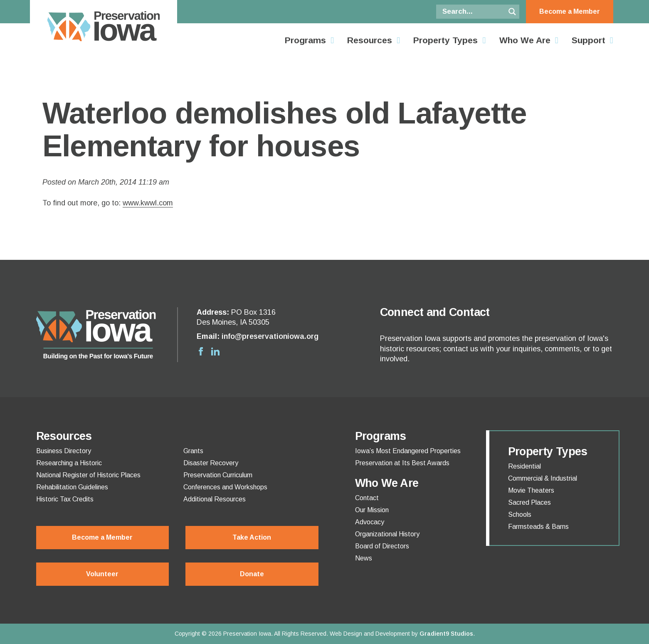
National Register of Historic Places (88, 475)
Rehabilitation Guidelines (72, 487)
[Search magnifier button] (512, 12)
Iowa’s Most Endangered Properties (408, 451)
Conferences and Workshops (225, 487)
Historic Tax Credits (65, 499)
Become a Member (570, 11)
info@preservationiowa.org (270, 336)
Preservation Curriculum (218, 475)
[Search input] (473, 12)
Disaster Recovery (211, 463)
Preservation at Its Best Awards (402, 463)
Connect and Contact (435, 312)
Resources (370, 40)
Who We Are (525, 40)
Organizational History (387, 534)
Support (589, 40)
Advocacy (370, 522)
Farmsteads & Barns (538, 527)
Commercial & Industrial (543, 479)
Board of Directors (382, 546)
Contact (367, 498)
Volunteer (102, 574)
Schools (520, 515)
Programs (305, 40)
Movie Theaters (531, 491)
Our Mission (372, 510)
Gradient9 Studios (446, 634)
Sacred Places (529, 503)
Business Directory (64, 451)
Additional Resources (215, 499)
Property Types (445, 40)
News (364, 558)
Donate (252, 574)
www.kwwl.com (148, 203)
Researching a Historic (69, 463)
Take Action (252, 537)
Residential (524, 466)
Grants (193, 451)
